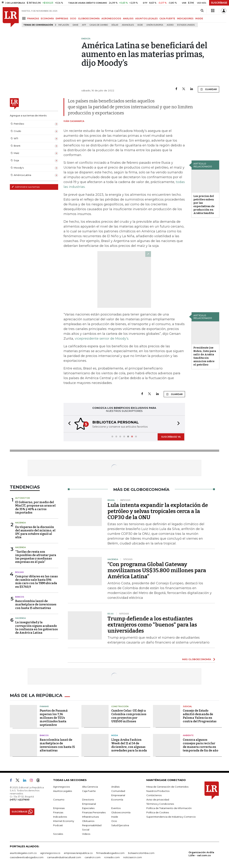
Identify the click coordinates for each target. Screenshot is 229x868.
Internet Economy (64, 821)
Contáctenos (154, 795)
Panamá (44, 706)
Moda (115, 735)
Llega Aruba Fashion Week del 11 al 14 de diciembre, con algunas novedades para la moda (129, 745)
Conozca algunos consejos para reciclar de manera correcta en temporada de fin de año (201, 745)
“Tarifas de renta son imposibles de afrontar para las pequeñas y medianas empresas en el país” (36, 557)
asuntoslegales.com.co (23, 853)
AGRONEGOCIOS (111, 19)
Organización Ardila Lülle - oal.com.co (201, 854)
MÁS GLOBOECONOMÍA (197, 659)
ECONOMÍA (47, 19)
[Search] (202, 11)
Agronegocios (61, 787)
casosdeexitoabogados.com (27, 857)
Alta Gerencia (90, 787)
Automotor (23, 498)
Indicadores (60, 817)
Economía (117, 800)
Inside (115, 817)
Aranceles (128, 25)
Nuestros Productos (158, 791)
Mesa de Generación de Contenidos (167, 787)
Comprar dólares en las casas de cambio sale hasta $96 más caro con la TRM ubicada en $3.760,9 (36, 582)
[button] (68, 424)
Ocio (114, 821)
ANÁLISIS (128, 19)
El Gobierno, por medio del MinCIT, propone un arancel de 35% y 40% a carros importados (35, 507)
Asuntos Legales (63, 791)
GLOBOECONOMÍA (89, 19)
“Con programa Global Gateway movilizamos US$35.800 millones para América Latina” (157, 570)
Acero (170, 25)
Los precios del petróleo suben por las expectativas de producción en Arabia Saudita (204, 205)
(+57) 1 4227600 (20, 800)
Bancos (20, 597)
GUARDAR (209, 89)
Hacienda (20, 523)
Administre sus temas (26, 187)
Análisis (115, 787)
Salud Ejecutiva (120, 825)
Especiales (88, 808)
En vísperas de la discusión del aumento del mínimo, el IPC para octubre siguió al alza (35, 532)
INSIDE (199, 19)
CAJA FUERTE (167, 19)
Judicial (187, 706)
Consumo (59, 800)
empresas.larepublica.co (78, 853)
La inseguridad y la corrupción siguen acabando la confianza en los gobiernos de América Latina (36, 627)
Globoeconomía (121, 812)
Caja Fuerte (89, 791)
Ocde (140, 25)
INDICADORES (185, 19)
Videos (86, 834)
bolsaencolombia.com (141, 853)
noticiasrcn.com (133, 857)
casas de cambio (99, 25)
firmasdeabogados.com (110, 853)
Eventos (116, 808)
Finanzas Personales (94, 812)
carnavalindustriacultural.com (64, 857)
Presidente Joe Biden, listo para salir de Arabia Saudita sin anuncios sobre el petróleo (205, 356)
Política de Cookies (158, 812)
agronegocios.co (50, 853)
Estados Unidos (186, 25)
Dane (75, 25)
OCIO (73, 19)
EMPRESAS (62, 19)
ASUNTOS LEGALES (146, 19)
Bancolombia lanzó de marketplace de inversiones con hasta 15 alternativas (36, 604)
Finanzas (58, 812)
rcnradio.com (112, 857)
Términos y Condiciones (160, 804)
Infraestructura (90, 817)
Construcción (120, 706)
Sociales (58, 834)
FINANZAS (33, 19)
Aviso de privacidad (158, 800)
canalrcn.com (93, 857)
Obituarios (88, 821)
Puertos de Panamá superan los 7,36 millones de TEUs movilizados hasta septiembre (54, 718)
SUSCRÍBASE (219, 3)
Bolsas (20, 572)
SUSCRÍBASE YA (171, 437)
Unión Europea (155, 25)
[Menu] (24, 18)
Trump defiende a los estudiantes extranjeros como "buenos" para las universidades (152, 625)
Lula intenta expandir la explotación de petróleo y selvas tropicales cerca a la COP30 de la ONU (158, 511)
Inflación (64, 25)
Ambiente (188, 735)
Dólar (115, 25)
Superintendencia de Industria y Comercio (171, 817)
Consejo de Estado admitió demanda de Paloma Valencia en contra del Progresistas (200, 716)
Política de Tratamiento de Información (169, 808)
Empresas (59, 808)
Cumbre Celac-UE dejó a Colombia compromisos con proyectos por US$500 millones (129, 716)
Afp (84, 25)
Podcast (58, 825)
